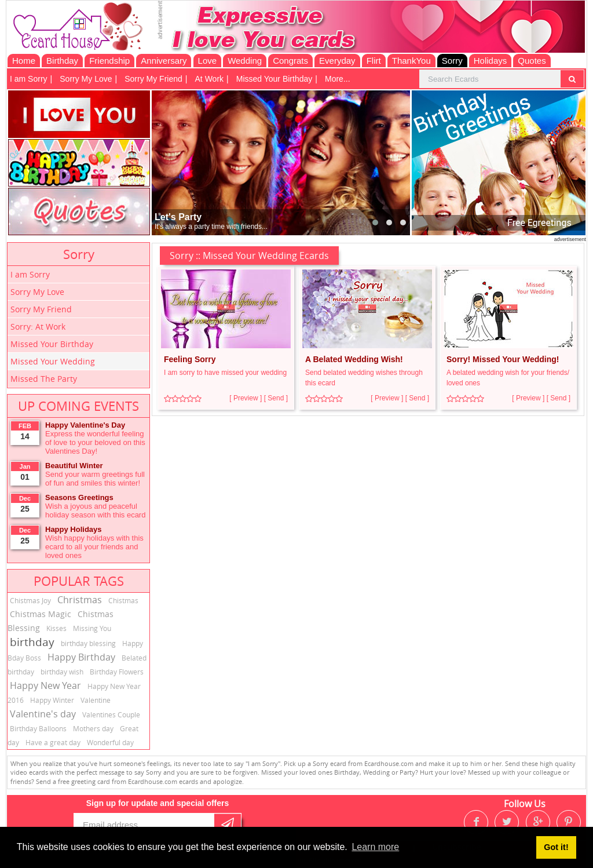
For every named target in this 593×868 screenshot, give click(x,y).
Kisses (56, 628)
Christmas (80, 600)
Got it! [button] (556, 847)
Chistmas (123, 600)
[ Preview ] (246, 398)
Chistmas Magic (41, 614)
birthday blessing (88, 643)
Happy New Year (45, 685)
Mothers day (93, 728)
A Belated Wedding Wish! (354, 359)
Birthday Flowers (117, 672)
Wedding (245, 61)
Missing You (92, 628)
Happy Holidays (74, 529)
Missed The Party (44, 379)
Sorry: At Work (38, 327)
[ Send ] (276, 398)
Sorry (452, 61)
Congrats (290, 61)
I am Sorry (29, 79)
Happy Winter (52, 700)
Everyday (337, 61)
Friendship (109, 61)
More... (338, 79)
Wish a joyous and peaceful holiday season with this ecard (95, 510)
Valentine (96, 700)
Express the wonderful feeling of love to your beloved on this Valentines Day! (95, 442)
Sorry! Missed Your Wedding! (503, 359)
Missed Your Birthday (274, 79)
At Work (210, 79)
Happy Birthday (81, 657)
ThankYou (411, 61)
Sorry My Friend (153, 79)
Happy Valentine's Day (85, 425)
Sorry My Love (86, 79)
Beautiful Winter (74, 466)
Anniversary (164, 61)
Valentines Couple (111, 714)
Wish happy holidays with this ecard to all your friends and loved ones (94, 547)
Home (24, 61)
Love (208, 61)
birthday (32, 642)
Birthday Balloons (38, 728)
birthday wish (62, 672)
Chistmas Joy (30, 600)
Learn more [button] (375, 847)
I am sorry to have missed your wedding (225, 373)
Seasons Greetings (79, 497)
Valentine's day (43, 714)
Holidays (490, 61)
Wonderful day (110, 742)
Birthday (62, 61)
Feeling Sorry (190, 359)
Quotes (532, 61)
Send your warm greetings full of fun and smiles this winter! (95, 479)
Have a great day (53, 742)
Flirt (374, 61)
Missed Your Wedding (53, 361)
